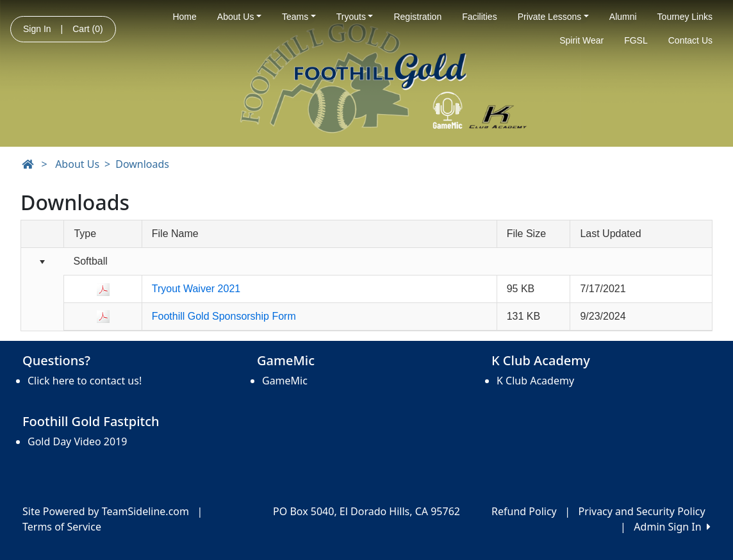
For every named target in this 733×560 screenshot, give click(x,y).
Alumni (623, 17)
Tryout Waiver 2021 (196, 289)
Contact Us (690, 40)
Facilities (479, 17)
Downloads (142, 164)
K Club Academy (535, 381)
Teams (299, 17)
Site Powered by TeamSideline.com (106, 511)
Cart (87, 29)
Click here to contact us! (85, 381)
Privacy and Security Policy (642, 511)
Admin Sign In (672, 527)
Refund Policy (524, 511)
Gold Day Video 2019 (77, 441)
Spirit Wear (581, 40)
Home (184, 17)
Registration (417, 17)
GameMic (285, 381)
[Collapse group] (43, 262)
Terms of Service (62, 527)
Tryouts (355, 17)
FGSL (636, 40)
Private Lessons (553, 17)
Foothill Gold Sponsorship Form (224, 316)
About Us (239, 17)
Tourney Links (685, 17)
